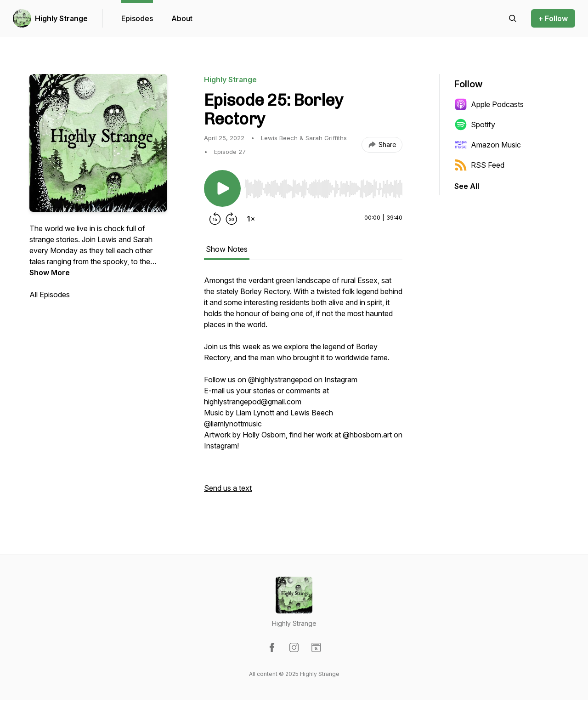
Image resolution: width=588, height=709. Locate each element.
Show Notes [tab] (227, 249)
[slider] (323, 189)
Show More (50, 272)
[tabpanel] (303, 389)
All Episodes (50, 295)
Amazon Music (488, 145)
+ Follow (553, 18)
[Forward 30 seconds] (232, 219)
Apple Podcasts (489, 104)
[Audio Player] (323, 186)
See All (467, 186)
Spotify (475, 125)
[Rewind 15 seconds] (215, 219)
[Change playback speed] (251, 219)
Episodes (137, 18)
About (182, 18)
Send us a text (228, 488)
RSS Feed (479, 165)
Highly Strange (61, 18)
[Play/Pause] (222, 188)
